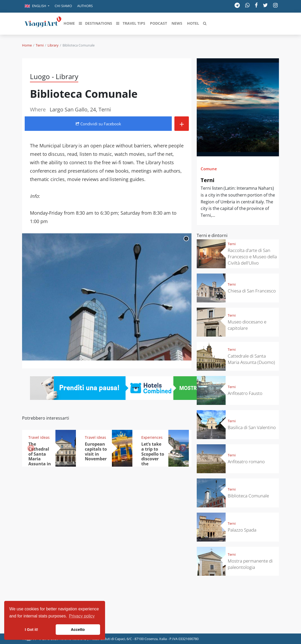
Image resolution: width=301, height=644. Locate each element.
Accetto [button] (78, 630)
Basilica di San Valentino (252, 427)
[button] (37, 6)
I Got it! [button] (32, 630)
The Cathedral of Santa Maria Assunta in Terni (40, 456)
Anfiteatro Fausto (245, 393)
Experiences (152, 437)
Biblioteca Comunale (248, 496)
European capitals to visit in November (96, 452)
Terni (40, 45)
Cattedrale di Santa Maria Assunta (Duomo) (251, 359)
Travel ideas (39, 437)
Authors (85, 6)
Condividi (98, 124)
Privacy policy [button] (82, 616)
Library (53, 45)
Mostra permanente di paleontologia (250, 564)
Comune (209, 169)
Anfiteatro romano (246, 462)
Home (27, 45)
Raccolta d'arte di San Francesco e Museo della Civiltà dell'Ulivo (252, 257)
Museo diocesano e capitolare (247, 325)
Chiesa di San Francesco (252, 291)
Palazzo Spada (242, 530)
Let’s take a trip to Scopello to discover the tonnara (153, 456)
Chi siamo (63, 6)
